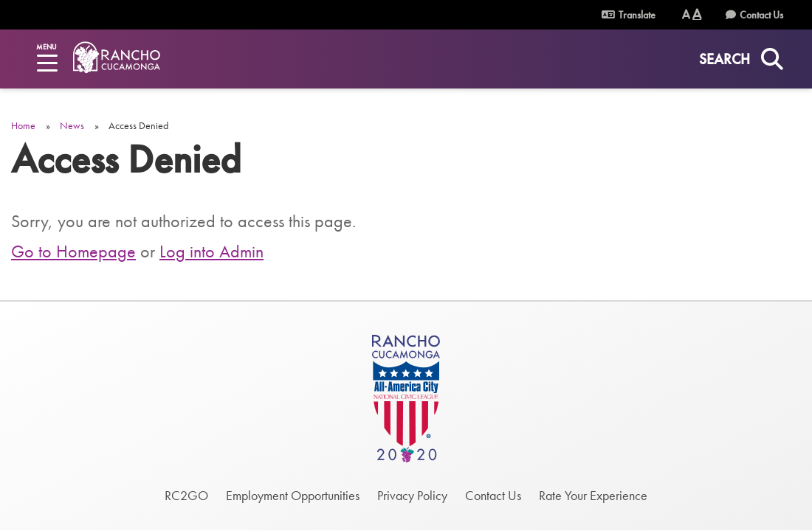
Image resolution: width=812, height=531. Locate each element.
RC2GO (186, 495)
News (72, 125)
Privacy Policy (412, 495)
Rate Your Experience (593, 495)
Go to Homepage (73, 251)
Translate (637, 15)
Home (23, 125)
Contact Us (761, 15)
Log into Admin (211, 251)
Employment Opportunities (293, 495)
